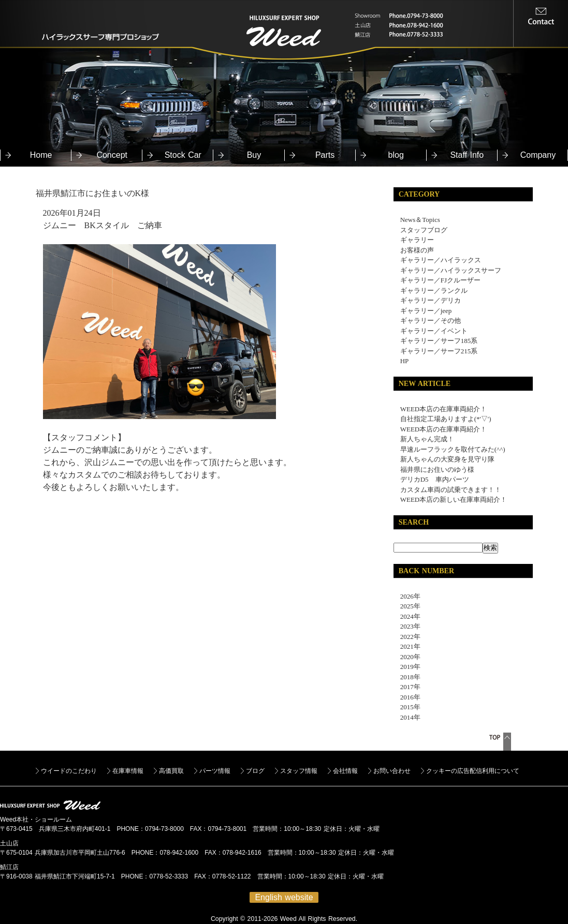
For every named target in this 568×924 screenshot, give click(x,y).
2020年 (407, 657)
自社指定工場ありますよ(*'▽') (446, 419)
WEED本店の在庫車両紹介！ (444, 409)
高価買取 (171, 771)
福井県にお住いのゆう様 (437, 470)
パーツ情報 (215, 771)
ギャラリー (417, 240)
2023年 (407, 626)
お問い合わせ (392, 771)
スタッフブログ (424, 230)
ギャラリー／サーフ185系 (439, 341)
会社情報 (345, 771)
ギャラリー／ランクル (434, 290)
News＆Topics (420, 220)
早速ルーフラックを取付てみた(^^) (453, 449)
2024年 (407, 616)
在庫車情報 (128, 771)
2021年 (407, 646)
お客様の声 (417, 250)
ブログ (255, 771)
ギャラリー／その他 (431, 321)
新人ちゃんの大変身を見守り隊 (447, 459)
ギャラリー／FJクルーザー (440, 280)
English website (284, 897)
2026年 (407, 596)
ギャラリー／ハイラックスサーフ (451, 270)
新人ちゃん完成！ (427, 439)
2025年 (407, 606)
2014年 (407, 717)
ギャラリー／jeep (426, 311)
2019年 (407, 667)
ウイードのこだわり (69, 771)
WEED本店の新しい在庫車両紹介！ (454, 500)
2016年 (407, 697)
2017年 (407, 687)
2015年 (407, 707)
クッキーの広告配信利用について (473, 771)
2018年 (407, 677)
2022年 (407, 637)
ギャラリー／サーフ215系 (439, 351)
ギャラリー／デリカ (431, 300)
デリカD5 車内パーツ (435, 479)
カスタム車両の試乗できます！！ (451, 490)
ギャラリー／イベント (434, 331)
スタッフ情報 (299, 771)
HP (405, 361)
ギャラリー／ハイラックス (441, 260)
